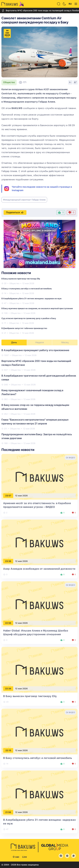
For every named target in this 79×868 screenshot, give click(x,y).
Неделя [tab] (40, 342)
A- (70, 82)
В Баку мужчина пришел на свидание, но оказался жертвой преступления (37, 308)
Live (24, 857)
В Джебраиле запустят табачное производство (24, 328)
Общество (9, 82)
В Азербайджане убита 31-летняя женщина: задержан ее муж (31, 298)
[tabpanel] (39, 397)
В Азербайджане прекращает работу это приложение (35, 350)
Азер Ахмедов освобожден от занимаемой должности (39, 569)
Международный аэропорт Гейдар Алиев (24, 200)
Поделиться (15, 213)
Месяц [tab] (65, 342)
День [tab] (14, 342)
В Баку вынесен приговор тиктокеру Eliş (21, 279)
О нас (16, 857)
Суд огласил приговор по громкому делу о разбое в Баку (29, 318)
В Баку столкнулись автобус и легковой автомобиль (27, 289)
